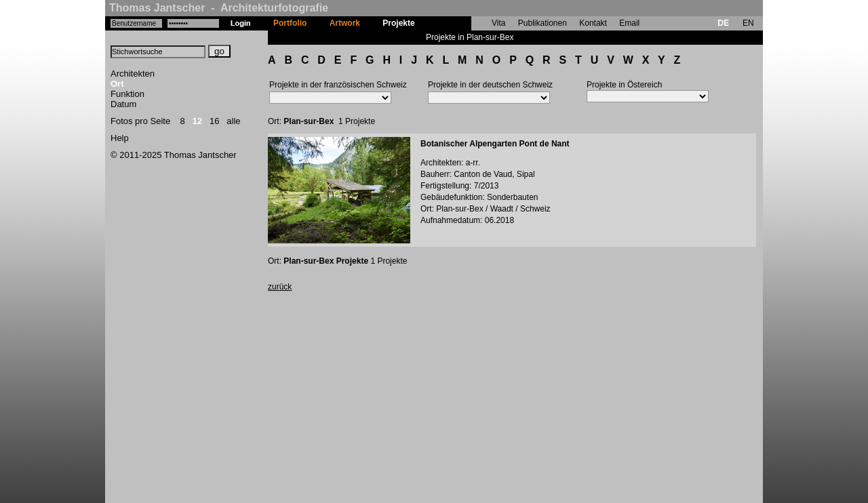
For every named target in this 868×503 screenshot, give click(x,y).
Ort (117, 84)
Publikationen (542, 23)
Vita (498, 23)
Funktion (127, 94)
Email (629, 23)
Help (120, 138)
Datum (123, 104)
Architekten (133, 74)
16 (214, 121)
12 (197, 121)
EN (748, 23)
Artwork (345, 23)
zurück (280, 287)
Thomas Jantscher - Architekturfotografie (219, 8)
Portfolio (290, 23)
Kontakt (593, 23)
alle (233, 121)
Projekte (398, 23)
